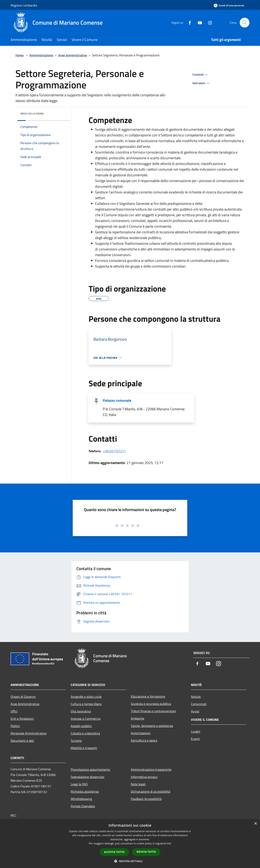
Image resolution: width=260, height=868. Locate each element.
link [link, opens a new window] (169, 843)
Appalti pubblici (81, 726)
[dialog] (130, 844)
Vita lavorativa (81, 711)
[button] (130, 861)
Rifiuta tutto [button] (146, 852)
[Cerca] (245, 23)
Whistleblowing (81, 799)
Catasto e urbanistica (85, 733)
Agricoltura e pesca (144, 740)
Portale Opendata (83, 806)
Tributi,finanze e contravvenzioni (153, 711)
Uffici (14, 711)
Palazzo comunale (117, 400)
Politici (15, 726)
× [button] (255, 824)
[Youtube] (198, 22)
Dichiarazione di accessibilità (151, 791)
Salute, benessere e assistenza (152, 726)
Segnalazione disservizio (87, 777)
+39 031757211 (114, 451)
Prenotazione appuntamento (90, 769)
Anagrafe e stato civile (86, 697)
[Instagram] (208, 22)
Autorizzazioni (141, 733)
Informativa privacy (144, 777)
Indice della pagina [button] (32, 114)
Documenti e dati (22, 741)
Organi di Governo (23, 697)
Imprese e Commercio (86, 719)
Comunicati (199, 704)
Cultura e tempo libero (86, 704)
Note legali (138, 784)
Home (19, 55)
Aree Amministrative (25, 704)
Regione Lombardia (24, 5)
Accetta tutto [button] (114, 852)
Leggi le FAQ (79, 784)
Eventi (195, 739)
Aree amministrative (73, 55)
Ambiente (138, 718)
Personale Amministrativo (29, 733)
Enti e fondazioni (22, 719)
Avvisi (195, 711)
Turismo (76, 741)
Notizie (196, 697)
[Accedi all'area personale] (229, 5)
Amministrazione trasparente (151, 769)
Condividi (201, 75)
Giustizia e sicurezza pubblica (151, 704)
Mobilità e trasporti (84, 748)
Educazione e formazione (148, 696)
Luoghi (196, 731)
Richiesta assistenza (85, 791)
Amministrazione (41, 55)
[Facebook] (188, 22)
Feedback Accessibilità (146, 799)
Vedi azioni (201, 83)
